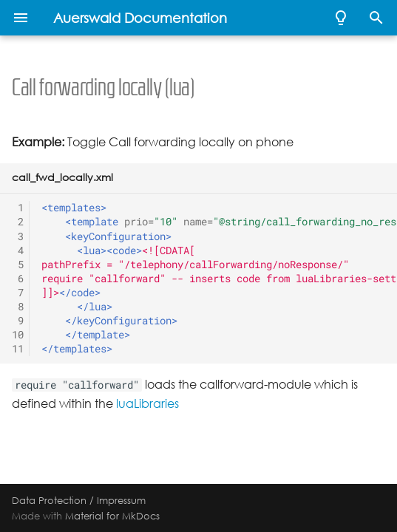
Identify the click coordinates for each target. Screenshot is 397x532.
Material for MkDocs (112, 516)
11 (18, 349)
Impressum (121, 500)
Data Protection (49, 500)
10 (18, 335)
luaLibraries (147, 404)
